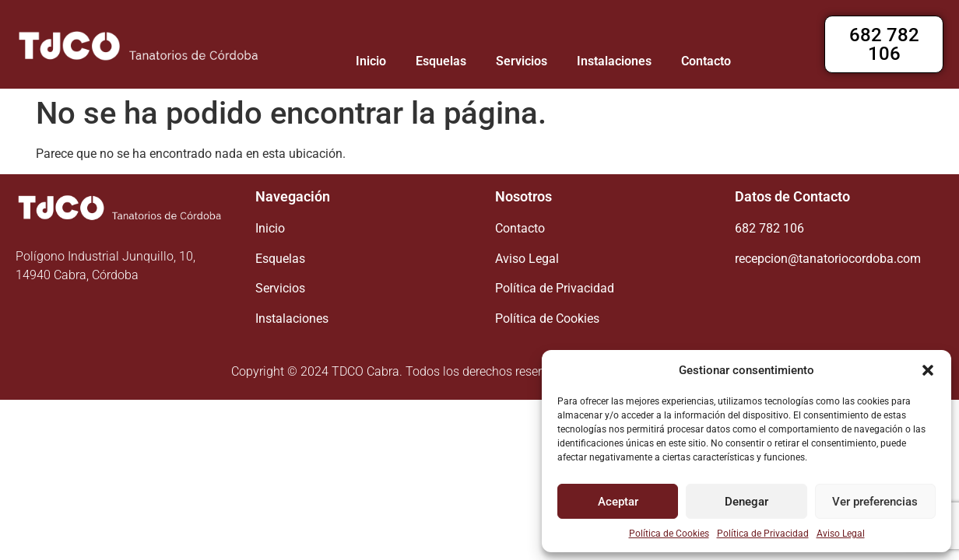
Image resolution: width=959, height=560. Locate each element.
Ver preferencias (875, 502)
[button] (928, 370)
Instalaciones (614, 61)
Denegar (746, 502)
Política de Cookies (669, 534)
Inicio (371, 61)
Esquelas (441, 61)
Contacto (706, 61)
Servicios (522, 61)
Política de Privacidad (763, 534)
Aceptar (618, 502)
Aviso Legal (841, 534)
